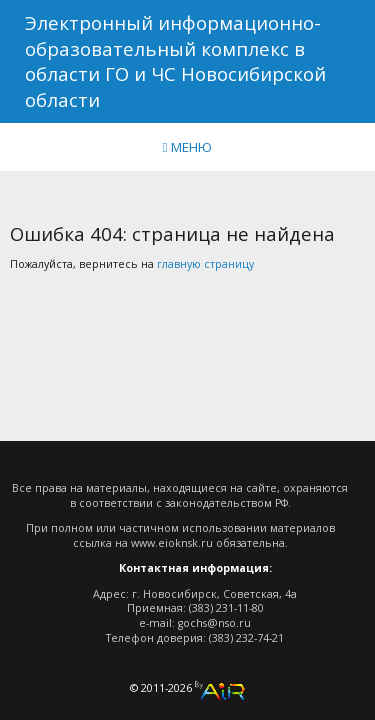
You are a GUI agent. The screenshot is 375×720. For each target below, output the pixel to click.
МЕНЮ (188, 147)
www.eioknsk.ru (172, 543)
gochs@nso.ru (214, 623)
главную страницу (205, 264)
